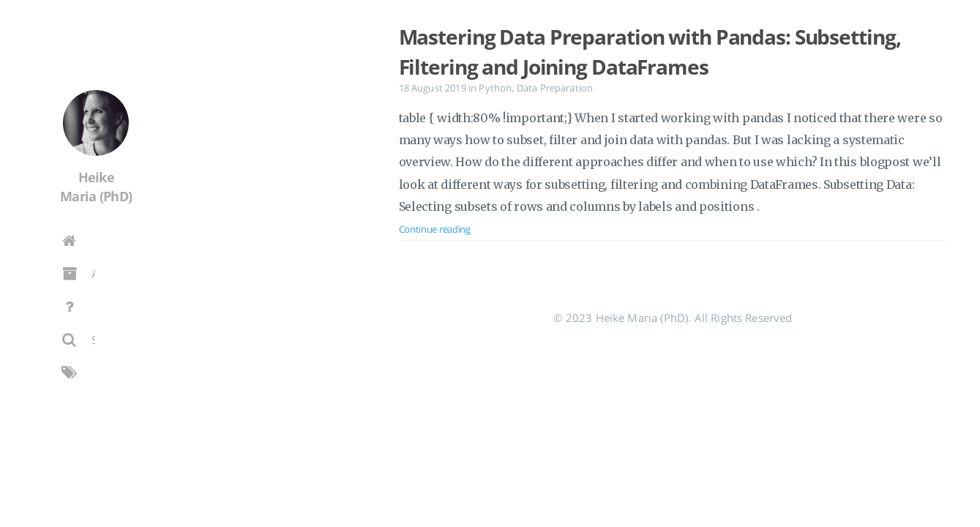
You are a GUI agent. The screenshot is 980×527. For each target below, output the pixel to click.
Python (495, 88)
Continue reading (435, 229)
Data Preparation (555, 88)
